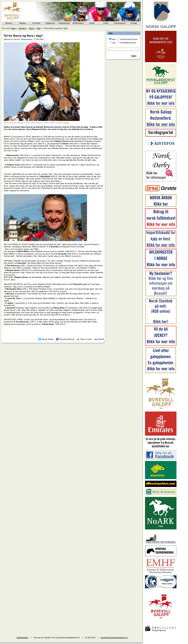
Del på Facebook (67, 339)
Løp (113, 43)
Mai (38, 28)
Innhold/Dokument (128, 43)
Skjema (22, 23)
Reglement (50, 23)
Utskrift (101, 339)
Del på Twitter (48, 339)
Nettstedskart (22, 638)
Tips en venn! (86, 339)
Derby (92, 23)
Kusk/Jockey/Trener (129, 39)
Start (13, 28)
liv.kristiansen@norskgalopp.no (114, 638)
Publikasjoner (64, 23)
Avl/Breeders (78, 23)
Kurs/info (36, 23)
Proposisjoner (120, 23)
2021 (31, 28)
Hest (114, 39)
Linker (106, 23)
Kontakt (134, 23)
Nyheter (9, 23)
